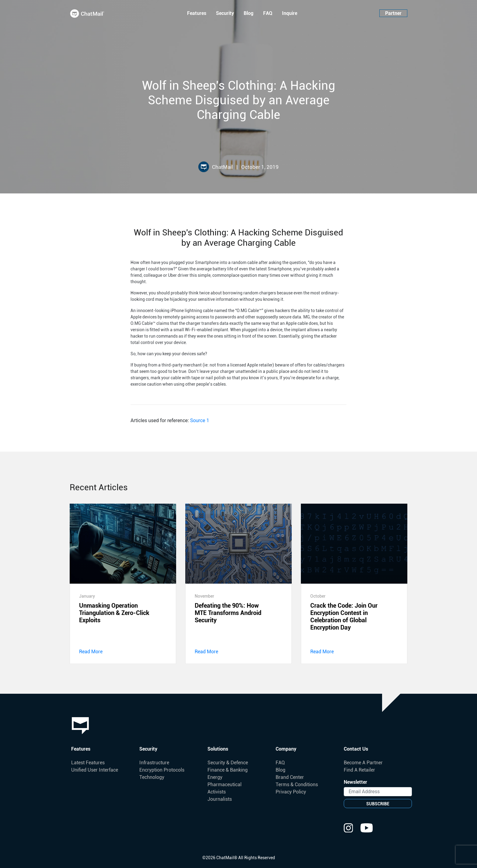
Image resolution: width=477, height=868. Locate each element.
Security (225, 13)
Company (286, 749)
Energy (215, 777)
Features (197, 13)
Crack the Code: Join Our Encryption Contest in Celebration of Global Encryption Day (344, 616)
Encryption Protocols (162, 770)
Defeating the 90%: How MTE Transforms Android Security (228, 613)
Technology (152, 777)
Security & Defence (228, 763)
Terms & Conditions (297, 785)
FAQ (268, 13)
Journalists (220, 799)
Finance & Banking (228, 770)
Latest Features (88, 763)
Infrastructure (154, 763)
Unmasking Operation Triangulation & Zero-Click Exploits (114, 613)
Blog (249, 13)
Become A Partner (363, 763)
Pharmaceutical (225, 785)
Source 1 (200, 420)
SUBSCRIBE (378, 804)
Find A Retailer (359, 770)
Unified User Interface (95, 770)
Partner (393, 13)
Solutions (218, 749)
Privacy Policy (291, 792)
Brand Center (290, 777)
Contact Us (356, 749)
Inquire (290, 13)
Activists (217, 792)
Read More (91, 652)
